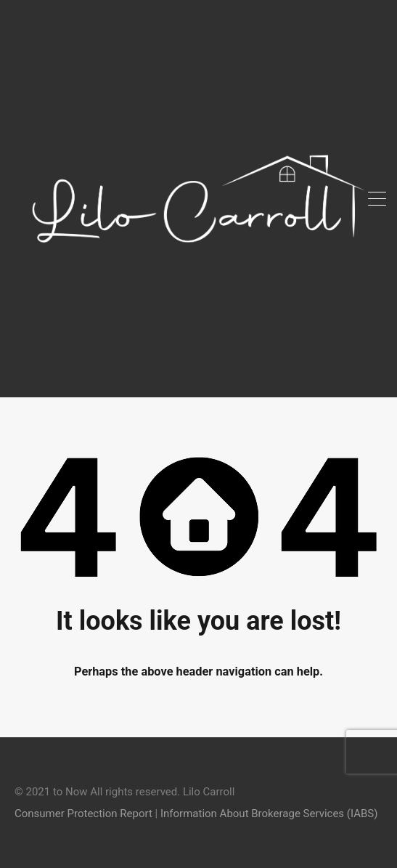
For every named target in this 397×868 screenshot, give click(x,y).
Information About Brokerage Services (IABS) (269, 814)
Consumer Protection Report (83, 814)
